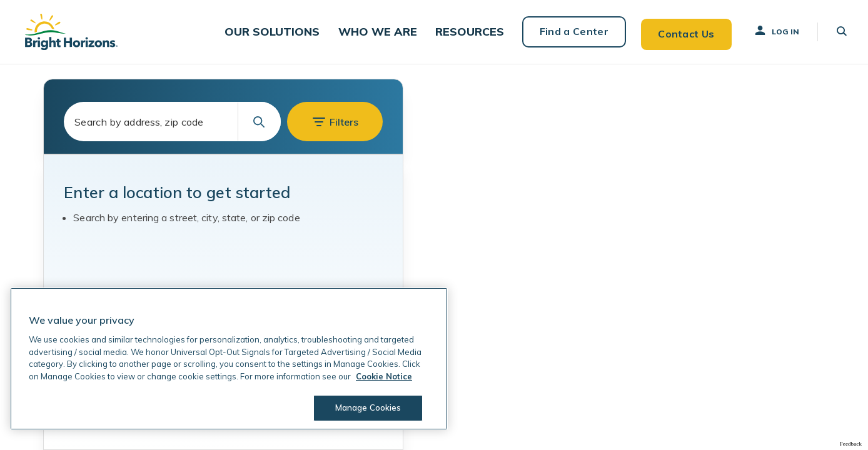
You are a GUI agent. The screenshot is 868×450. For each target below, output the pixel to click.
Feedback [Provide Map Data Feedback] (851, 443)
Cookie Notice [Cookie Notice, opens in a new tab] (384, 376)
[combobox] (172, 122)
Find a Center (569, 31)
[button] (285, 32)
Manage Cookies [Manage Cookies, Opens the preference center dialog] (366, 407)
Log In (772, 31)
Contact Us (682, 31)
